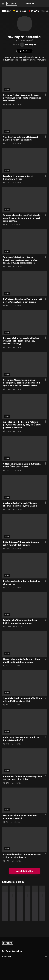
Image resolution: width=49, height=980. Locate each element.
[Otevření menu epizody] (44, 95)
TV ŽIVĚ (35, 11)
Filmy (8, 11)
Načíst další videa (24, 871)
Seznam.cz (29, 4)
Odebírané (21, 11)
